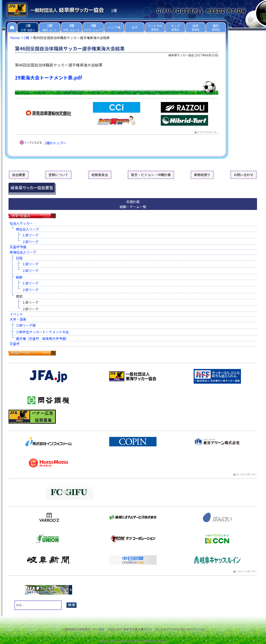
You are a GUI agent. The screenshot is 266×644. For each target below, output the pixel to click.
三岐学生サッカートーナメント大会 (42, 332)
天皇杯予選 (18, 247)
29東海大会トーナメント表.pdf (48, 78)
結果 (19, 277)
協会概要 (19, 175)
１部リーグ (30, 235)
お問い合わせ (244, 175)
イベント (16, 314)
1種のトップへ (55, 143)
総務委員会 (100, 175)
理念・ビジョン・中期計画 (151, 175)
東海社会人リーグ (23, 252)
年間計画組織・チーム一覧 (133, 204)
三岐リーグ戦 (26, 325)
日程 (19, 258)
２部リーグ (30, 242)
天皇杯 (15, 344)
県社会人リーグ (27, 229)
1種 (26, 38)
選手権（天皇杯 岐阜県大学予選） (42, 338)
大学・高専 (18, 319)
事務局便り (202, 175)
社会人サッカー (21, 223)
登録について (58, 175)
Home (15, 38)
